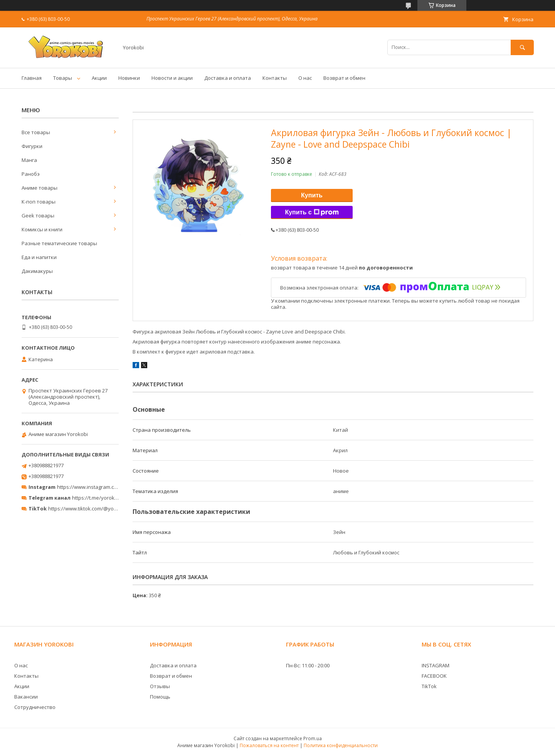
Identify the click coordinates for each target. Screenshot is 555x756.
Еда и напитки (39, 257)
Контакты (275, 78)
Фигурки (32, 146)
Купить (312, 195)
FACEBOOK (434, 676)
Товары (63, 78)
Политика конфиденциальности (341, 745)
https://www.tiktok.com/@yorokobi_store (96, 508)
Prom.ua (313, 738)
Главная (32, 78)
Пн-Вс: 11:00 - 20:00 (308, 665)
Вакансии (26, 697)
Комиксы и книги (42, 229)
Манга (29, 160)
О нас (305, 78)
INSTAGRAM (436, 665)
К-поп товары (39, 202)
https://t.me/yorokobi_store (104, 498)
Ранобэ (31, 174)
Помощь (160, 697)
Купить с (312, 212)
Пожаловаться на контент (269, 745)
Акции (99, 78)
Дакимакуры (37, 271)
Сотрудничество (35, 707)
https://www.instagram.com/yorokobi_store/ (109, 487)
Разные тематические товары (59, 243)
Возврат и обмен (344, 78)
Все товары (36, 132)
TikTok (429, 686)
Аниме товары (40, 188)
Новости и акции (172, 78)
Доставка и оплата (228, 78)
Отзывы (160, 686)
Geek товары (38, 216)
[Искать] (522, 47)
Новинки (129, 78)
